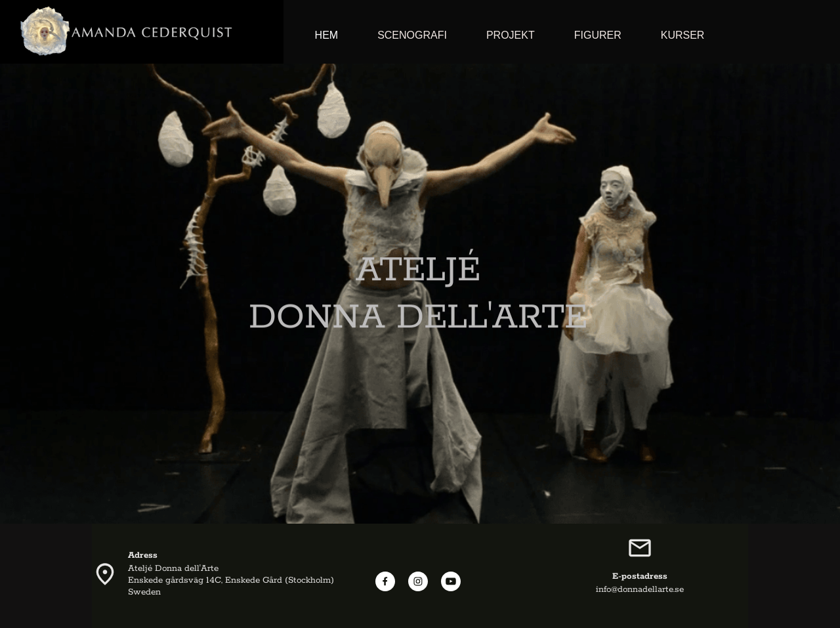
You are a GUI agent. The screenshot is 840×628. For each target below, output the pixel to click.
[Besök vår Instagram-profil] (418, 581)
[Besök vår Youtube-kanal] (451, 581)
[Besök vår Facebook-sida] (385, 581)
